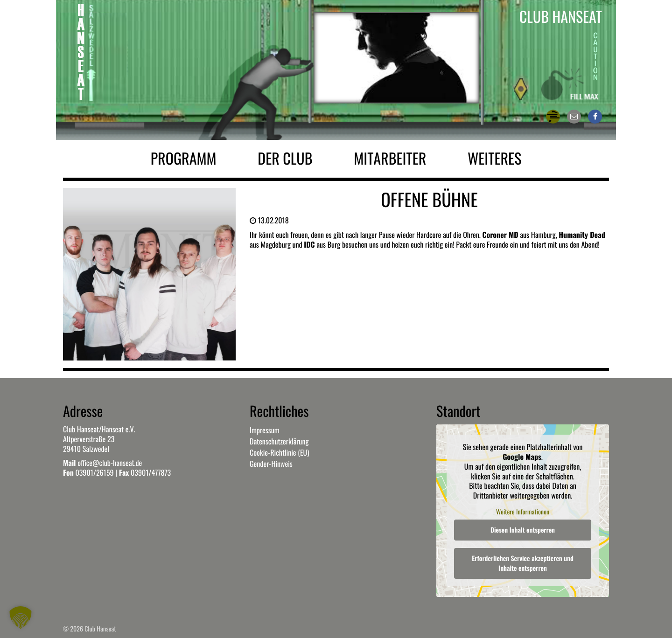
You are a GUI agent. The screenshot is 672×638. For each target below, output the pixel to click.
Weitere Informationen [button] (523, 512)
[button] (21, 617)
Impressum (265, 430)
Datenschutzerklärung (279, 441)
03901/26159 (94, 472)
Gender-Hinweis (271, 464)
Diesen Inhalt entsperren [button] (523, 530)
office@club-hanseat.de (110, 463)
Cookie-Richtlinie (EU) (279, 452)
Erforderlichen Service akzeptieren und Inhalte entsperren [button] (523, 563)
